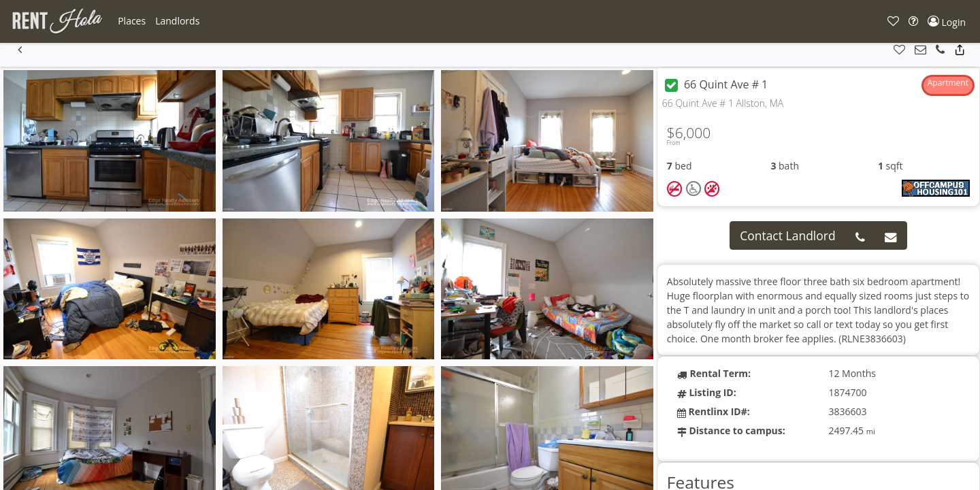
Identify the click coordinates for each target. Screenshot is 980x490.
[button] (132, 21)
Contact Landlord (788, 235)
